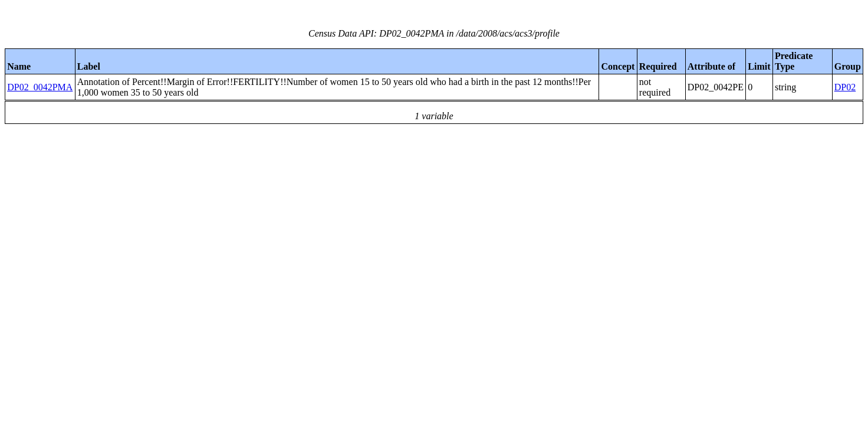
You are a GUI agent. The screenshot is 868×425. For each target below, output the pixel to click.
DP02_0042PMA (40, 87)
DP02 (845, 87)
